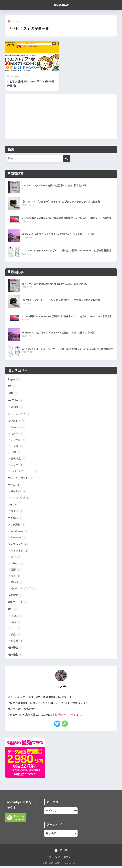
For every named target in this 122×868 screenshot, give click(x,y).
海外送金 (16, 656)
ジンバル (18, 440)
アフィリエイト (20, 414)
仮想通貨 (16, 596)
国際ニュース (18, 603)
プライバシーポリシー (61, 859)
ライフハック (18, 545)
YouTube (16, 401)
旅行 (13, 611)
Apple (14, 379)
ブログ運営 (17, 526)
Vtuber (17, 407)
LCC (16, 624)
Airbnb (17, 617)
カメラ (17, 434)
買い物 (17, 584)
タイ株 (17, 512)
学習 (16, 558)
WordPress (19, 532)
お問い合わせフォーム (63, 716)
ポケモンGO (20, 499)
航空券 (17, 643)
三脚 (16, 453)
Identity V (18, 492)
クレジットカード (21, 478)
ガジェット (17, 421)
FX (12, 386)
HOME (61, 852)
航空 (16, 636)
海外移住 (16, 649)
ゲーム (14, 486)
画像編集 (18, 459)
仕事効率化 (19, 552)
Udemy (17, 565)
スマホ (17, 466)
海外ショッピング (23, 590)
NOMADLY (61, 5)
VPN (13, 394)
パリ (16, 630)
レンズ (17, 447)
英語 (16, 571)
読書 (16, 577)
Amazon (18, 428)
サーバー (18, 539)
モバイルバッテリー (25, 472)
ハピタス (16, 519)
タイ (13, 505)
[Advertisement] (61, 117)
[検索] (66, 158)
